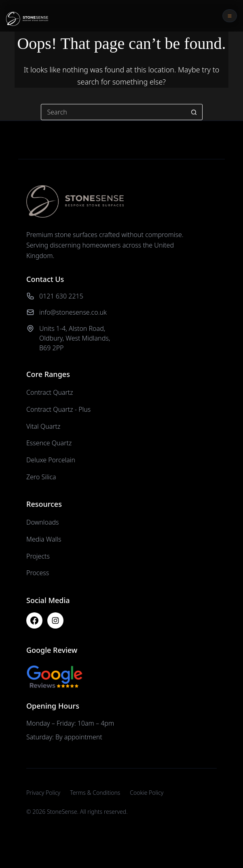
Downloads (43, 522)
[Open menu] (230, 16)
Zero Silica (41, 477)
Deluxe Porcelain (51, 460)
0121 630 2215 (61, 296)
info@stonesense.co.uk (73, 312)
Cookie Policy (147, 793)
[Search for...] (114, 112)
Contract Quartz (50, 392)
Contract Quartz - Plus (58, 409)
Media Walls (44, 539)
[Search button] (194, 112)
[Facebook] (34, 620)
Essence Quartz (49, 443)
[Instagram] (55, 620)
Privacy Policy (43, 793)
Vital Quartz (43, 426)
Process (38, 573)
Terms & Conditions (95, 793)
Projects (38, 556)
